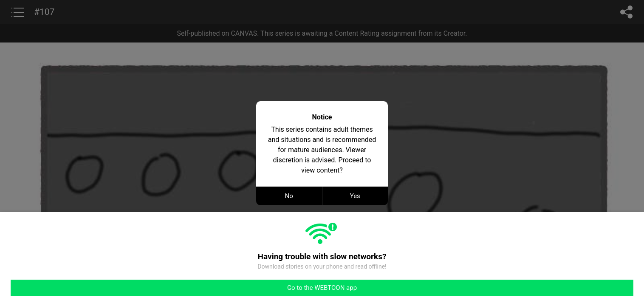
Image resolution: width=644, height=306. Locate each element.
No (289, 196)
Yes (355, 196)
